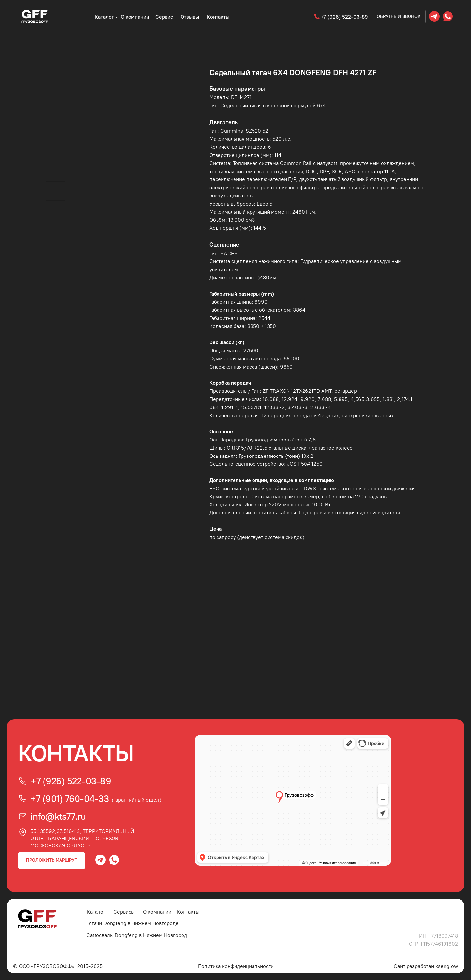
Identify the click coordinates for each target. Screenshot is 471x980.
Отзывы (190, 17)
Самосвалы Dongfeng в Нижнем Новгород (137, 935)
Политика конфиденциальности (236, 966)
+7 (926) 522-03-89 (344, 17)
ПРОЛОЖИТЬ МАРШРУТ (52, 860)
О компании (135, 17)
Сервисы (124, 912)
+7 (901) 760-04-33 (70, 799)
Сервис (164, 17)
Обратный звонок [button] (399, 17)
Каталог (104, 17)
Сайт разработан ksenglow (426, 966)
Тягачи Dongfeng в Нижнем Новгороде (132, 923)
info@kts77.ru (58, 816)
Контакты (218, 17)
